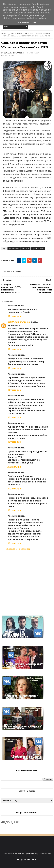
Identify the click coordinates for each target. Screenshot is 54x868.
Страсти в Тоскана (44, 34)
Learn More (23, 22)
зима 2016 (29, 34)
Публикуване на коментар (18, 549)
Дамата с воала (15, 34)
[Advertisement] (27, 581)
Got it (35, 22)
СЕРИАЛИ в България (19, 322)
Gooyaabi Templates (27, 859)
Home (4, 34)
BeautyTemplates (28, 854)
